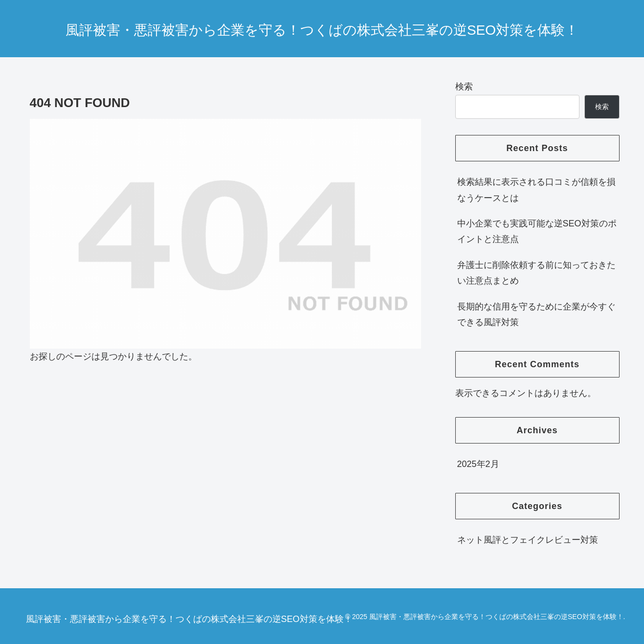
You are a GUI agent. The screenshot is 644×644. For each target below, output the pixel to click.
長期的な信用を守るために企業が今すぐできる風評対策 (536, 314)
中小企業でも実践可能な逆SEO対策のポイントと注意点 (537, 231)
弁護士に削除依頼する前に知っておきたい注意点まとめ (536, 273)
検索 (464, 87)
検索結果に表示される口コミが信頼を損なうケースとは (536, 190)
